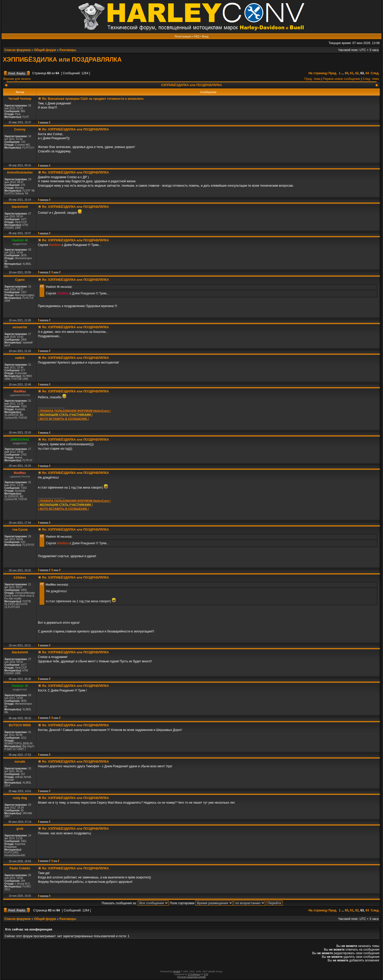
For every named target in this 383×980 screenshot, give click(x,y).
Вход (205, 36)
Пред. (333, 73)
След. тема (371, 79)
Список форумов (17, 50)
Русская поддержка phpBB (191, 977)
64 (367, 73)
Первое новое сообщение (341, 79)
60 (347, 73)
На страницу (318, 73)
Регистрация (183, 36)
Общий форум (45, 50)
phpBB (177, 971)
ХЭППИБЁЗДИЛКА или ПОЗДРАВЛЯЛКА (62, 60)
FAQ (197, 36)
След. (375, 73)
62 (357, 73)
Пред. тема (312, 79)
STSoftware (194, 974)
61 (352, 73)
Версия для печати (17, 79)
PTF (206, 974)
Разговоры (68, 50)
